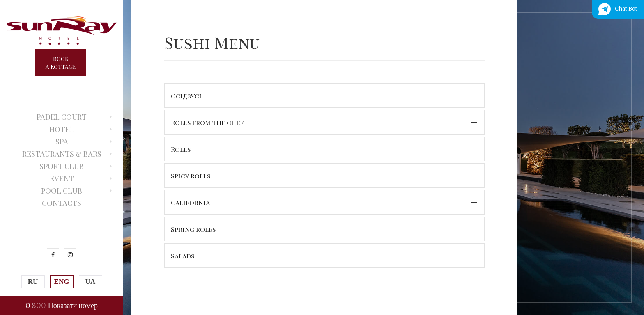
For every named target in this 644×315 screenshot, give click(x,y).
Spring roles (193, 229)
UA (91, 282)
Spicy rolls (191, 176)
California (190, 202)
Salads (183, 256)
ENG (62, 282)
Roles (181, 149)
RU (33, 282)
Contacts (62, 203)
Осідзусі (186, 96)
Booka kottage (61, 63)
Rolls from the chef (207, 122)
